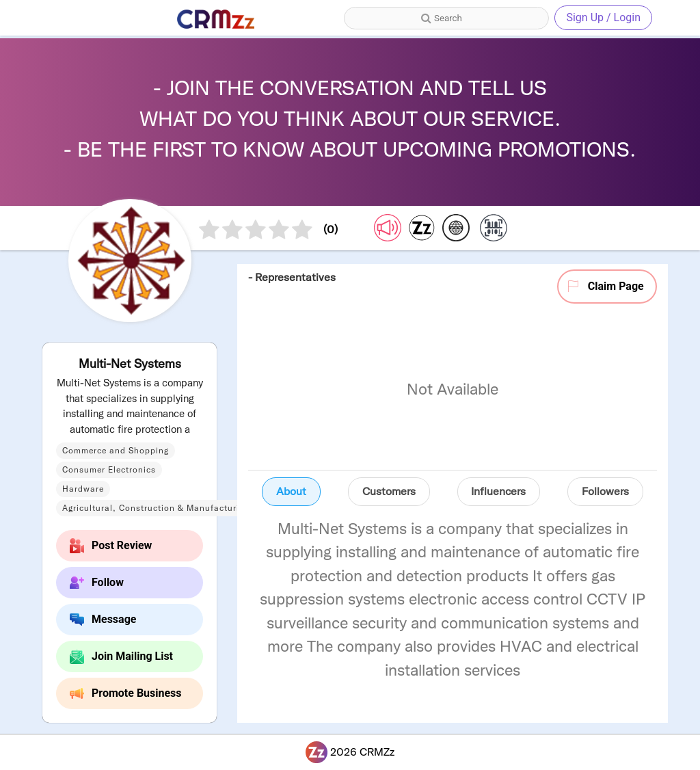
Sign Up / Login (603, 17)
